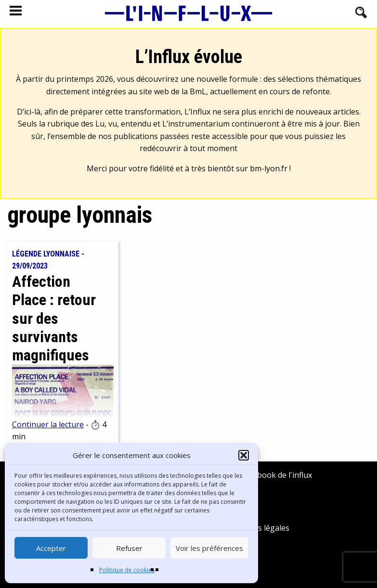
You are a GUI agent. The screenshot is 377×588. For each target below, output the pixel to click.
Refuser (129, 548)
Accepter (51, 548)
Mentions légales (258, 528)
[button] (244, 455)
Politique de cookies (127, 570)
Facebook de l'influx (270, 475)
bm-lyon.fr (269, 168)
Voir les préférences (209, 548)
